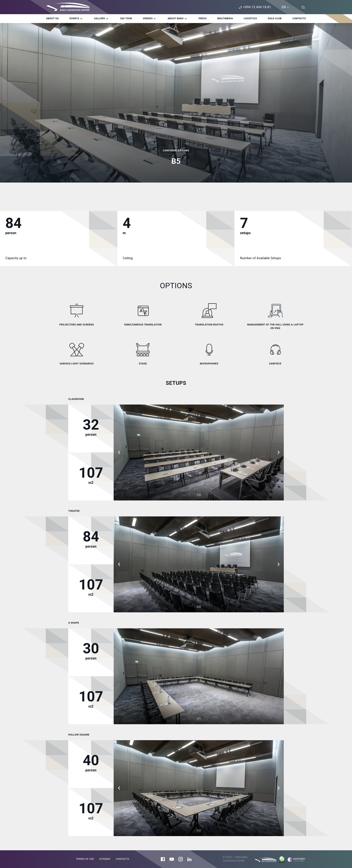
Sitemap (105, 859)
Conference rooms (176, 151)
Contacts (123, 859)
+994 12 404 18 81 (254, 7)
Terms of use (85, 859)
